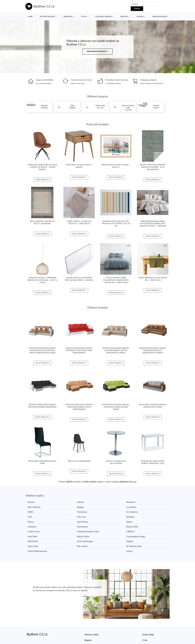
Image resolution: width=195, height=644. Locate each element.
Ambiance (144, 516)
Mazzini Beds (71, 521)
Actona (143, 535)
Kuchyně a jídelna (103, 17)
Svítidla (140, 17)
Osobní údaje (148, 618)
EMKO (105, 507)
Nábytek (124, 17)
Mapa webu (89, 629)
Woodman (107, 502)
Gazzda (69, 502)
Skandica (144, 512)
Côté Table (70, 526)
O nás (145, 624)
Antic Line (107, 512)
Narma (31, 516)
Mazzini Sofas (109, 526)
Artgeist (106, 530)
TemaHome (145, 507)
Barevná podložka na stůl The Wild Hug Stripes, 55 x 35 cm (116, 224)
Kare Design (71, 516)
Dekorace (68, 17)
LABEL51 (33, 526)
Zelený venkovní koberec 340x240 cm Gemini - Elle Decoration (153, 167)
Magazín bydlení (160, 17)
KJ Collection (34, 512)
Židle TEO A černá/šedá (79, 461)
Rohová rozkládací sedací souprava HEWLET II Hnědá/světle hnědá (153, 350)
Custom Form (109, 521)
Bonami (32, 502)
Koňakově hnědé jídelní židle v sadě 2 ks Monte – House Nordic (42, 167)
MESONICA (34, 530)
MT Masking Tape (73, 535)
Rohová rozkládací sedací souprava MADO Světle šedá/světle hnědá (116, 350)
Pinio (68, 512)
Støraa (105, 516)
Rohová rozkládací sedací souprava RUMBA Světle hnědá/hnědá (79, 407)
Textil (84, 17)
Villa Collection (146, 502)
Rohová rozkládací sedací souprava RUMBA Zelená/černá (116, 407)
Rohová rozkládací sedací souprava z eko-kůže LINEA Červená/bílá (79, 350)
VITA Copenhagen (74, 530)
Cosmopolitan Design (149, 526)
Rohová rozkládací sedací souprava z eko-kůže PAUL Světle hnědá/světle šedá (42, 350)
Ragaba (32, 507)
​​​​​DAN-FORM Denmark (112, 535)
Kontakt (145, 629)
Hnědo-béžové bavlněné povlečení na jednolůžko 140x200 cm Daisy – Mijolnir (153, 224)
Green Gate (145, 530)
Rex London (34, 535)
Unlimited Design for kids (151, 521)
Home (30, 17)
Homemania (34, 521)
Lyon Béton (71, 507)
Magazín (88, 624)
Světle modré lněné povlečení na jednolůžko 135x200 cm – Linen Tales (116, 280)
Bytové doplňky (47, 17)
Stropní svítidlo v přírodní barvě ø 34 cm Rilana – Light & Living (42, 280)
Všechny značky (92, 618)
